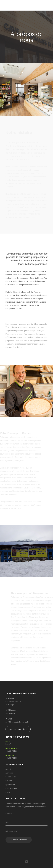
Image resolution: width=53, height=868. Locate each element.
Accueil (8, 769)
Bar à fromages (11, 788)
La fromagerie (11, 777)
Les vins (9, 781)
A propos (9, 773)
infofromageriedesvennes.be (17, 722)
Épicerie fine (10, 785)
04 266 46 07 (10, 713)
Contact (8, 792)
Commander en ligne (18, 729)
